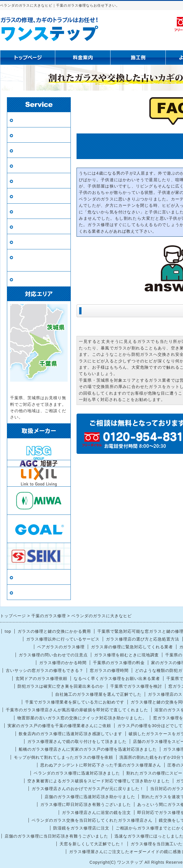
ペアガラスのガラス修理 (61, 647)
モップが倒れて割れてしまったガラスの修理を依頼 (63, 757)
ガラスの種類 (29, 211)
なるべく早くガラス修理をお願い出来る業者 (117, 678)
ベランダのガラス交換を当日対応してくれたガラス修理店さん (92, 820)
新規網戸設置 (29, 181)
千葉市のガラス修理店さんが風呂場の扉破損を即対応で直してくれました (77, 710)
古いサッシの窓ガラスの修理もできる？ (45, 670)
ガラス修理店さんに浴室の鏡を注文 (96, 812)
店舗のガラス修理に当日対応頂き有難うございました (56, 836)
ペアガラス (27, 135)
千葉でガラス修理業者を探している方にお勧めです (75, 702)
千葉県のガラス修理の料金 (119, 663)
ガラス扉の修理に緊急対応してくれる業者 (132, 647)
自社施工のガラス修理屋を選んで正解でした (98, 694)
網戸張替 (24, 166)
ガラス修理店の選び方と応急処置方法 (143, 639)
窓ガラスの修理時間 (109, 670)
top (8, 631)
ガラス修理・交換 (34, 120)
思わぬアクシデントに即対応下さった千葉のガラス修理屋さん (101, 765)
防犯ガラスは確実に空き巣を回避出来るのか (61, 686)
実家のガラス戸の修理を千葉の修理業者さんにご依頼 (59, 726)
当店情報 (24, 577)
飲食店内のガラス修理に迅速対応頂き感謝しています (70, 734)
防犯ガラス (27, 150)
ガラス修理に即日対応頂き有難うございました (86, 804)
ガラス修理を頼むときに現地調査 (126, 655)
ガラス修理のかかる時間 (63, 663)
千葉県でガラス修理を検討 (136, 686)
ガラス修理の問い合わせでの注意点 (53, 655)
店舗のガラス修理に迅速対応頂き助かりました (90, 797)
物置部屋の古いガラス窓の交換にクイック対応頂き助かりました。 (82, 718)
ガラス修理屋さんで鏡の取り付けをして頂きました (77, 741)
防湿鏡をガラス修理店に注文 (81, 828)
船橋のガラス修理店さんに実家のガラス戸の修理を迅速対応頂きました (88, 749)
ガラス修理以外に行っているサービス (63, 639)
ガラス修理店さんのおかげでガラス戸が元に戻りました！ (88, 789)
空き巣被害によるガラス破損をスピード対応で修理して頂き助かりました (99, 781)
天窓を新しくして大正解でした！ (92, 844)
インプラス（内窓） (36, 226)
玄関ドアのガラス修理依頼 (41, 678)
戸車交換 (24, 279)
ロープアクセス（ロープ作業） (39, 260)
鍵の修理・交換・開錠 (39, 242)
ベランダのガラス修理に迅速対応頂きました (77, 773)
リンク (22, 592)
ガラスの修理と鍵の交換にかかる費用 (54, 631)
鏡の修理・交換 (32, 196)
